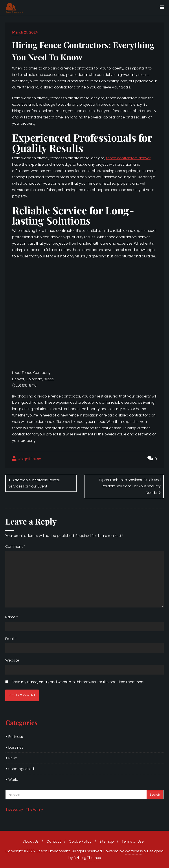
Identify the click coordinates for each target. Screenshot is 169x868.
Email (11, 639)
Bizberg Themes (87, 858)
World (13, 780)
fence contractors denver (128, 158)
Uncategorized (21, 769)
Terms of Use (133, 841)
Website (12, 660)
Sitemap (107, 841)
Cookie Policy (80, 841)
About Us (31, 841)
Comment (15, 546)
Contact (54, 841)
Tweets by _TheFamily (24, 809)
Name (12, 617)
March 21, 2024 (25, 32)
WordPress (134, 851)
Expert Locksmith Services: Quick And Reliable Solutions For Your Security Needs (130, 486)
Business (16, 737)
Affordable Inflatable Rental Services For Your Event (34, 483)
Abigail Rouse (27, 459)
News (13, 758)
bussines (16, 747)
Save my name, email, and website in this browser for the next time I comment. (78, 682)
